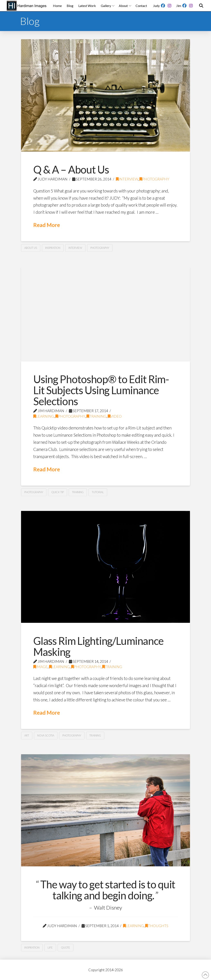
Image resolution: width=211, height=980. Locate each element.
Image (40, 667)
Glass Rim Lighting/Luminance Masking (98, 646)
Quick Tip (58, 492)
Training (96, 416)
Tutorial (98, 492)
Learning (44, 416)
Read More (47, 225)
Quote (66, 948)
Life (50, 948)
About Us (31, 248)
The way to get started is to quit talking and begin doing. (108, 890)
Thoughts (157, 926)
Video (115, 416)
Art (27, 735)
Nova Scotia (46, 735)
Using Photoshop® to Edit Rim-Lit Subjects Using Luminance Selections (101, 390)
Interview (127, 179)
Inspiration (53, 248)
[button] (201, 6)
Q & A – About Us (71, 169)
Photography (154, 179)
